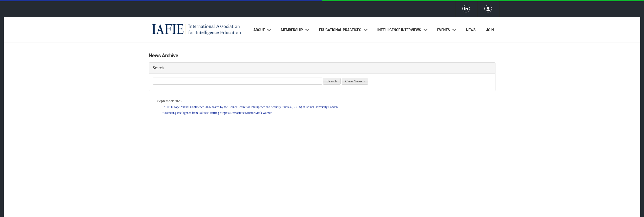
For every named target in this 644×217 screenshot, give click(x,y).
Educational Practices (340, 30)
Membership (292, 30)
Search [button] (332, 81)
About (259, 30)
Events (443, 30)
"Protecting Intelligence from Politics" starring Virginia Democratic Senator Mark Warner (217, 115)
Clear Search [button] (355, 81)
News (471, 30)
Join (490, 30)
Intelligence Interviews (399, 30)
